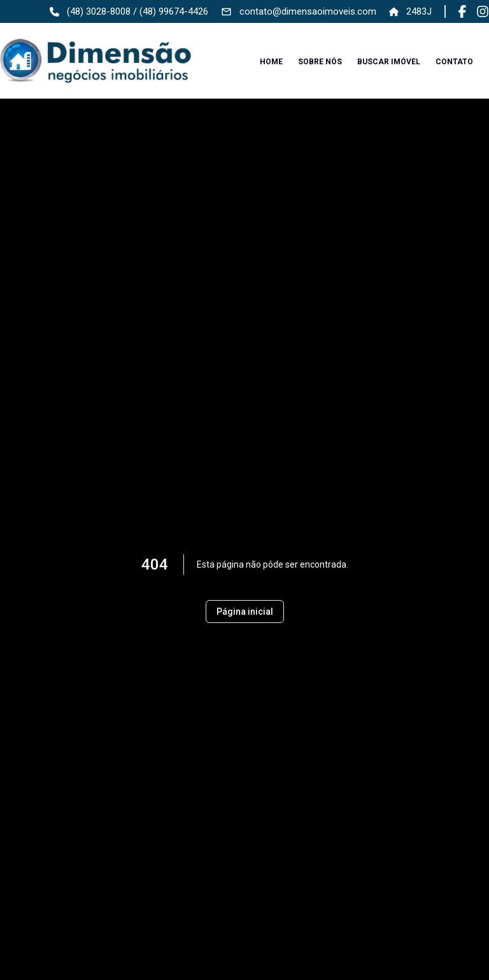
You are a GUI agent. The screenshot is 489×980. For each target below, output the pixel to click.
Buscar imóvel (389, 62)
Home (271, 62)
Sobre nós (320, 62)
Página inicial (245, 612)
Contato (454, 62)
